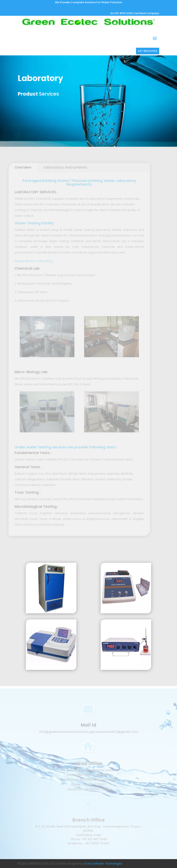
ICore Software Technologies (103, 863)
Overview (20, 167)
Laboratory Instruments (62, 167)
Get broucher (148, 51)
